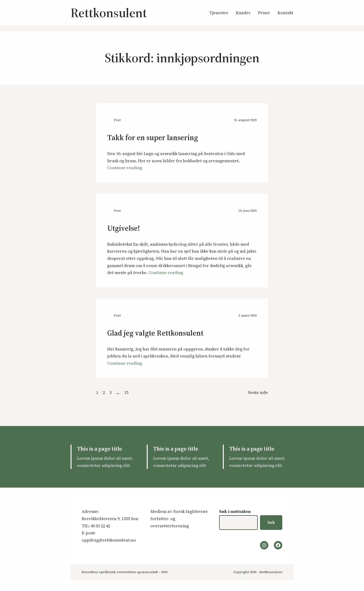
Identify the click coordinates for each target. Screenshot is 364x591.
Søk (271, 522)
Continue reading (125, 168)
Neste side (258, 392)
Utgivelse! (123, 228)
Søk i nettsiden (235, 511)
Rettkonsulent (109, 13)
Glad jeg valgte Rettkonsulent (155, 333)
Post (117, 120)
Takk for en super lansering (153, 138)
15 (126, 392)
